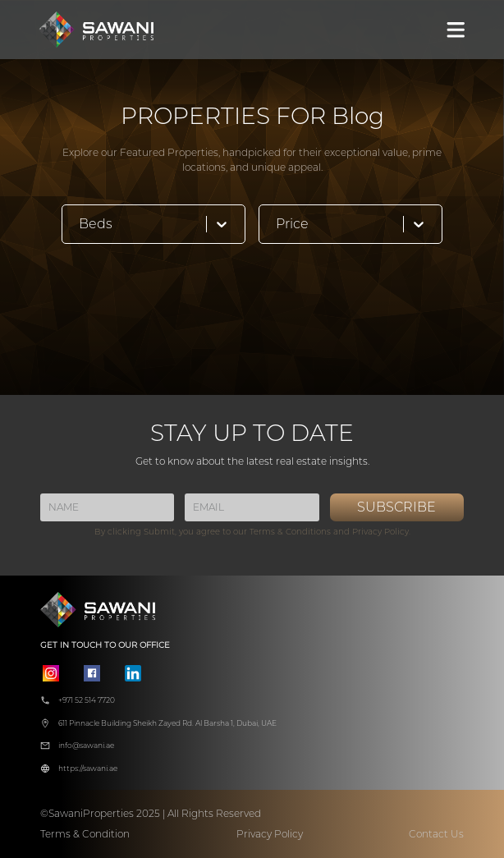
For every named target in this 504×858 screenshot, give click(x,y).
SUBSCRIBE (396, 507)
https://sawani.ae (88, 768)
